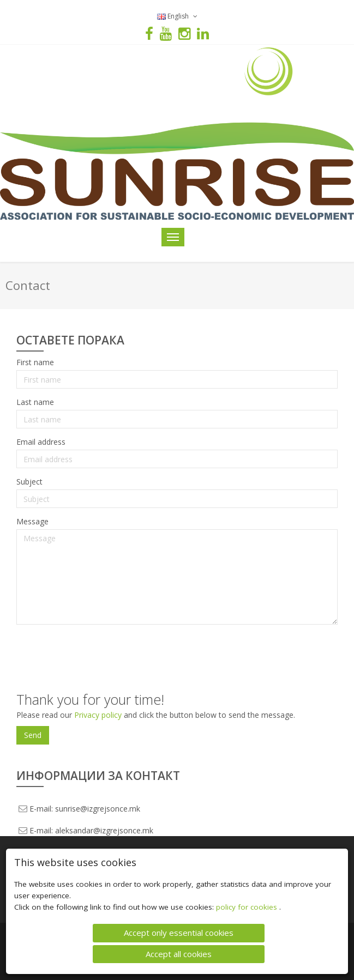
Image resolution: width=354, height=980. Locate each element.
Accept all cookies (179, 954)
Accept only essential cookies (179, 933)
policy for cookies (248, 907)
